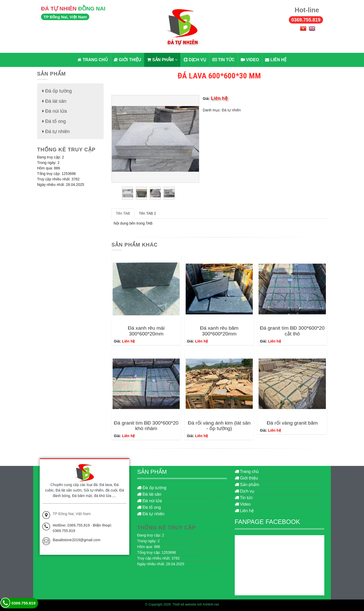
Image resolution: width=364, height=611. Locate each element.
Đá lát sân (54, 101)
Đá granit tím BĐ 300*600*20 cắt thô (292, 331)
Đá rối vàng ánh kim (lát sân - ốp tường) (219, 426)
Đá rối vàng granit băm (292, 423)
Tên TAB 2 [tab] (148, 213)
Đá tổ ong (54, 121)
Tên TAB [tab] (123, 213)
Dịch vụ (195, 60)
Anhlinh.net (211, 604)
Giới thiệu (128, 60)
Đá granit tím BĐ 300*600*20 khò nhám (146, 426)
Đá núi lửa (55, 111)
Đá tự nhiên (231, 110)
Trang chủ (93, 60)
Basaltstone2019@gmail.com (77, 540)
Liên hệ (276, 60)
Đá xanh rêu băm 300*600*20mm (219, 331)
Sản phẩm (162, 60)
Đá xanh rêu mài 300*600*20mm (146, 331)
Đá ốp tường (57, 91)
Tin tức (224, 60)
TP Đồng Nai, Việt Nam (65, 17)
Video (250, 60)
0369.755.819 (306, 20)
